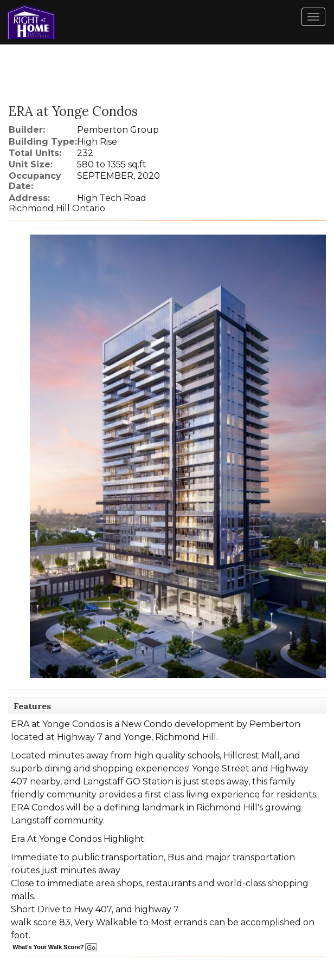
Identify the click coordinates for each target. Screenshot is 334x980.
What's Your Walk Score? (55, 947)
